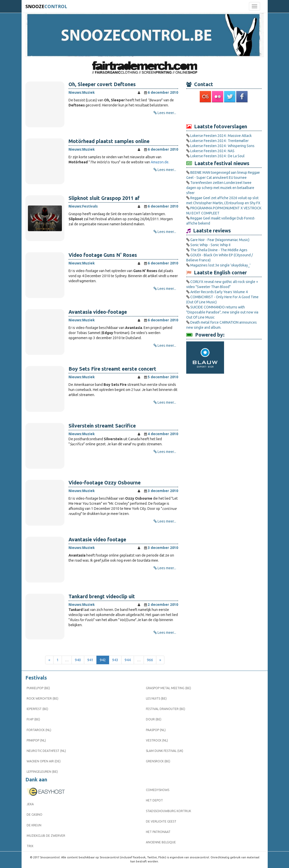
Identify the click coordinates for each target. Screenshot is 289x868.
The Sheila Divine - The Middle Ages (219, 250)
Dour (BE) (154, 719)
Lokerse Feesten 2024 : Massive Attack (221, 136)
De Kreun (34, 825)
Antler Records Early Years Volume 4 (219, 292)
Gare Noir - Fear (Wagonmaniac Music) (220, 240)
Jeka (30, 804)
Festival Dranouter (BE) (166, 709)
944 (128, 660)
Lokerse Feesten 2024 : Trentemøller (219, 141)
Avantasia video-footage (98, 312)
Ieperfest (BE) (37, 709)
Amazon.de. (160, 162)
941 (90, 660)
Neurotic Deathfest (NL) (46, 751)
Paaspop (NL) (156, 730)
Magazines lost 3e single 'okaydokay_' (220, 265)
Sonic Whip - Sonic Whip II (210, 245)
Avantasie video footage (97, 540)
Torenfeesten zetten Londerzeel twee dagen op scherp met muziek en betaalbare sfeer (220, 188)
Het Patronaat (158, 832)
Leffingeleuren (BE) (42, 772)
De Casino (35, 815)
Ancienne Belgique (161, 842)
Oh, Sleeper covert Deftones (102, 84)
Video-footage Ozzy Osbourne (105, 483)
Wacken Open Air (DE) (44, 761)
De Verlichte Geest (161, 821)
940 (78, 660)
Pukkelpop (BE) (38, 688)
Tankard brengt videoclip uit (102, 596)
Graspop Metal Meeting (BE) (168, 688)
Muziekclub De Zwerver (46, 836)
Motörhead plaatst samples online (109, 141)
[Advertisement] (224, 113)
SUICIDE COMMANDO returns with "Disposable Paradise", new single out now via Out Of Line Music (222, 312)
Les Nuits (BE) (156, 698)
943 (115, 660)
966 (150, 660)
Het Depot (154, 800)
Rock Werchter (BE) (42, 698)
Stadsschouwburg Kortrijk (168, 811)
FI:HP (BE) (33, 719)
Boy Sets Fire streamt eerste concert (112, 369)
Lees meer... (167, 113)
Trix (30, 846)
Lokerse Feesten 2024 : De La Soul (217, 156)
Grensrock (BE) (158, 761)
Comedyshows (158, 790)
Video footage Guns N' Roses (103, 255)
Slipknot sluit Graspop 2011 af (104, 198)
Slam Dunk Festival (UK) (165, 751)
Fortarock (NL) (39, 730)
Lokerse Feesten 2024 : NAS (212, 151)
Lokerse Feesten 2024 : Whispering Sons (222, 146)
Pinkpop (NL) (36, 740)
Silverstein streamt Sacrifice (102, 426)
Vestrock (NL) (157, 740)
